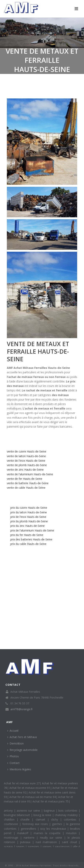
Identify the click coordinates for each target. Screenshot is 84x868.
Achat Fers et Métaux (22, 737)
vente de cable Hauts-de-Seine (26, 488)
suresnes (34, 847)
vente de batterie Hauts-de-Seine (28, 483)
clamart (42, 819)
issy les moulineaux (54, 829)
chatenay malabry (67, 815)
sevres (21, 847)
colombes (71, 819)
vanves (48, 847)
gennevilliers (29, 829)
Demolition (15, 743)
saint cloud (70, 842)
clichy (56, 819)
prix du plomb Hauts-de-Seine (29, 521)
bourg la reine (43, 815)
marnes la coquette (48, 833)
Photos (13, 756)
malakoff (24, 833)
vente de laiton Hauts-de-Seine (26, 456)
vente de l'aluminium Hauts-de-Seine (30, 474)
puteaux (26, 842)
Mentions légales (19, 769)
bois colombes (68, 811)
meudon (72, 833)
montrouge (12, 838)
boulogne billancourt (17, 815)
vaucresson (63, 847)
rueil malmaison (47, 842)
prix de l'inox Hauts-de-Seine (28, 517)
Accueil (13, 731)
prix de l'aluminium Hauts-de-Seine (32, 530)
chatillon (10, 819)
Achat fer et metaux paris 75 (51, 801)
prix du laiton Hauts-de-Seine (29, 512)
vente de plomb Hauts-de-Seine (27, 465)
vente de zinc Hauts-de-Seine (25, 470)
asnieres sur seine (29, 811)
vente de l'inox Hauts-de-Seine (26, 461)
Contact (13, 763)
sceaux (9, 847)
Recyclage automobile (22, 750)
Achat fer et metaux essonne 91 (30, 788)
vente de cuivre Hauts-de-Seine (27, 451)
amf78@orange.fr (22, 709)
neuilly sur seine (52, 838)
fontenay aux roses (36, 824)
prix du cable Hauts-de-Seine (28, 544)
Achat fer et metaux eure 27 (22, 783)
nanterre (30, 838)
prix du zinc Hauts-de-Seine (28, 526)
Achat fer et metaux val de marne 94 (33, 797)
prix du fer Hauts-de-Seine (27, 535)
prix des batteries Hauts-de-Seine (31, 539)
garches (58, 824)
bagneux (50, 811)
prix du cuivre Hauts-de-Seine (29, 508)
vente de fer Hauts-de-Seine (25, 479)
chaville (26, 819)
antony (9, 811)
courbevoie (12, 824)
